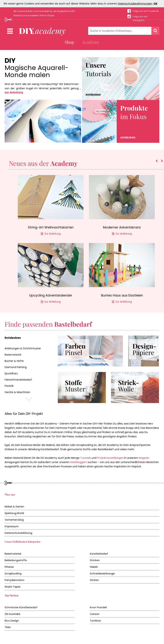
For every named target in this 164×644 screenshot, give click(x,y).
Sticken (94, 580)
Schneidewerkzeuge (102, 573)
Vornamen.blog (14, 520)
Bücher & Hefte (14, 361)
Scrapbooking (13, 573)
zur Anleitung (14, 92)
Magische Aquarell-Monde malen (36, 71)
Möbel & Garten (14, 507)
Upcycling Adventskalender (51, 295)
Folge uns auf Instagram (140, 17)
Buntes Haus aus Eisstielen (122, 295)
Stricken (95, 560)
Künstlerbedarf (99, 554)
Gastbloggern (79, 462)
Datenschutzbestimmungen (135, 4)
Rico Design (12, 621)
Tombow (95, 621)
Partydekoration (14, 580)
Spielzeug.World (14, 513)
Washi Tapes (13, 587)
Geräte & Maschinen (17, 392)
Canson (95, 614)
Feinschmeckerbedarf (18, 380)
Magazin (144, 458)
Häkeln (94, 567)
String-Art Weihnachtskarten (51, 227)
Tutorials (98, 79)
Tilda (8, 627)
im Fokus (134, 121)
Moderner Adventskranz (122, 227)
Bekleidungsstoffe (16, 560)
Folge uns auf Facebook (146, 11)
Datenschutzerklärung (18, 533)
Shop (69, 42)
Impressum (12, 526)
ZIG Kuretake (12, 614)
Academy (91, 42)
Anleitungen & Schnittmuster (23, 348)
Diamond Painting (16, 367)
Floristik (9, 386)
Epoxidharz (11, 373)
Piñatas (9, 567)
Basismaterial (13, 355)
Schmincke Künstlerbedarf (21, 607)
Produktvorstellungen (110, 458)
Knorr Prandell (98, 607)
